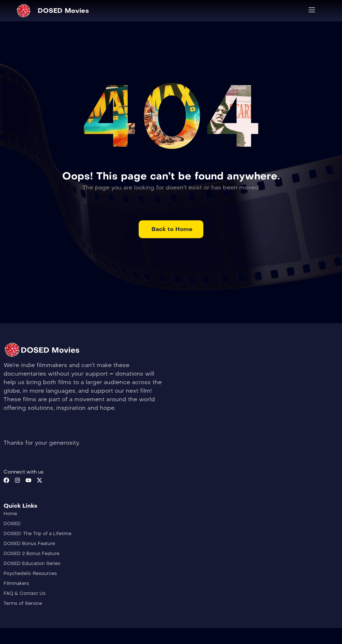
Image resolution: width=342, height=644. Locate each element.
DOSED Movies (63, 11)
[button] (171, 229)
